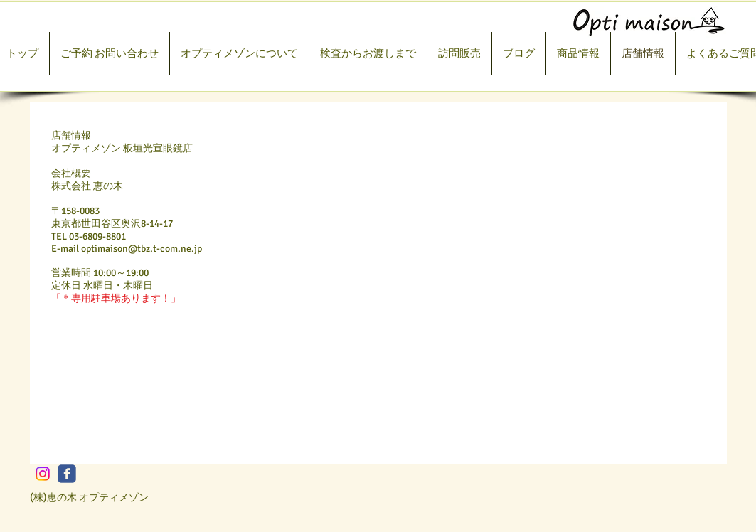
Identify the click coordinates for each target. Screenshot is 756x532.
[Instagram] (43, 474)
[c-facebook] (67, 474)
